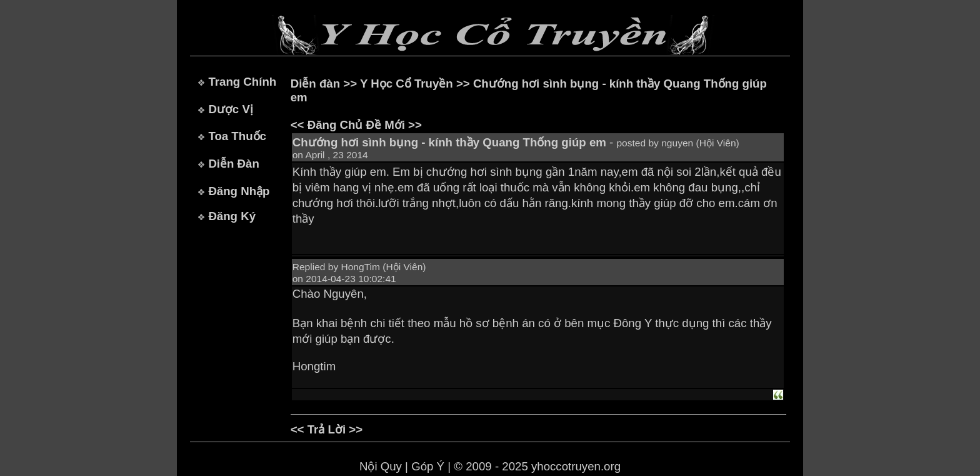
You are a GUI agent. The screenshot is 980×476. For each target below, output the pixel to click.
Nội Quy (381, 466)
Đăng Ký (232, 216)
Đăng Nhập (239, 191)
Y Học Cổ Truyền (407, 84)
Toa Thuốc (237, 136)
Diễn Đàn (233, 164)
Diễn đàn (315, 84)
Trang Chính (242, 82)
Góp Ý (428, 466)
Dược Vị (230, 109)
